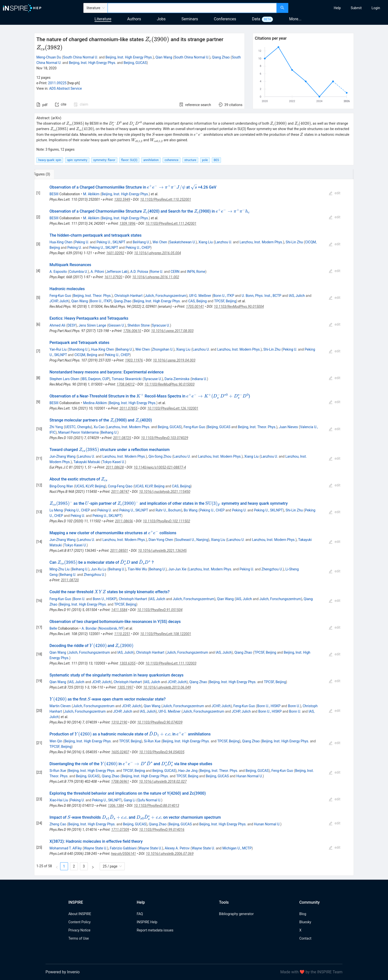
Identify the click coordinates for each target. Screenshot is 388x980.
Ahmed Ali (57, 325)
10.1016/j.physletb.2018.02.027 (163, 782)
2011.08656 (124, 521)
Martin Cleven (60, 706)
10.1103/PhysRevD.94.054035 (162, 752)
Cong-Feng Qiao (120, 486)
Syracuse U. (161, 325)
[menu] (339, 8)
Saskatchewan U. (182, 242)
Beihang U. (124, 349)
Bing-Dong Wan (61, 486)
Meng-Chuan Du (49, 57)
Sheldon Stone (139, 325)
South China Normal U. (81, 57)
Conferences (225, 19)
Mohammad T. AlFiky (66, 848)
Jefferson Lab (117, 272)
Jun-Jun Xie (177, 569)
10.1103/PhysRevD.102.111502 (167, 521)
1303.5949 (122, 199)
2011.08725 (122, 438)
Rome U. (157, 272)
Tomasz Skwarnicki (126, 379)
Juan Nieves (288, 427)
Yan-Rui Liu (58, 349)
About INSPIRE (80, 914)
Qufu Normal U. (149, 800)
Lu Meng (56, 510)
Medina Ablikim (95, 403)
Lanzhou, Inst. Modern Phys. (261, 242)
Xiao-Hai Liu (59, 800)
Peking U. (82, 242)
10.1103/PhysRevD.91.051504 (160, 610)
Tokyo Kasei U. (113, 462)
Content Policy (79, 922)
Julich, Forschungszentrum (166, 296)
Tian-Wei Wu (137, 569)
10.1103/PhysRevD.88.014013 (157, 806)
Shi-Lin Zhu (294, 242)
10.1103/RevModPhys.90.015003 (170, 384)
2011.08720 (70, 580)
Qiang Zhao (221, 57)
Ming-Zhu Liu (60, 569)
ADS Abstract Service (66, 88)
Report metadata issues (155, 930)
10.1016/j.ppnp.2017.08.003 (172, 331)
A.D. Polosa (139, 272)
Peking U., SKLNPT (111, 242)
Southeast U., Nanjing (192, 540)
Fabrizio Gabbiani (123, 848)
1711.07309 (120, 830)
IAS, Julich (297, 296)
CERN (175, 272)
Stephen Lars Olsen (64, 379)
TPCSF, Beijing (225, 301)
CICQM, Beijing (86, 355)
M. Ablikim (91, 194)
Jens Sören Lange (92, 325)
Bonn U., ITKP (224, 296)
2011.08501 (119, 551)
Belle (53, 628)
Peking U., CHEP (138, 248)
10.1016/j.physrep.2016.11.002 (156, 277)
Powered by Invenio (63, 972)
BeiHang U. (141, 242)
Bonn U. (79, 599)
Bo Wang (191, 510)
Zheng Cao (58, 824)
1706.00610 (132, 331)
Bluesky (305, 922)
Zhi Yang (56, 427)
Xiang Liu (206, 242)
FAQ (140, 914)
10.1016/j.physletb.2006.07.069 (170, 854)
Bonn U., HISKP (104, 599)
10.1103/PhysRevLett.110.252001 (166, 199)
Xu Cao (99, 427)
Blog (303, 914)
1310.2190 (119, 722)
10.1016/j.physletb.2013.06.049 (167, 687)
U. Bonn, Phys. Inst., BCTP (261, 296)
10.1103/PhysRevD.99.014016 (162, 830)
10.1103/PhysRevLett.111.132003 (171, 663)
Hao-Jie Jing (188, 771)
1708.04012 (126, 384)
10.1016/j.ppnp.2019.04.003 (174, 360)
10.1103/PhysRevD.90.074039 (160, 722)
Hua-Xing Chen (61, 242)
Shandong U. (79, 349)
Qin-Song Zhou (160, 456)
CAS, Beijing (198, 301)
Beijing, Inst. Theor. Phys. (92, 296)
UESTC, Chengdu (78, 427)
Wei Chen (160, 242)
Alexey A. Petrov (177, 848)
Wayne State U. (96, 848)
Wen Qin (56, 741)
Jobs (161, 19)
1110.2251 (122, 634)
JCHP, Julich (59, 301)
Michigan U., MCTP (237, 848)
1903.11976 (134, 360)
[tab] (51, 174)
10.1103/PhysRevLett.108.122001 (166, 634)
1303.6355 (128, 663)
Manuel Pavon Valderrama (79, 432)
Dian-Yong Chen (161, 540)
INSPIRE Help (147, 922)
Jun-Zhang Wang (62, 456)
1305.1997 (125, 687)
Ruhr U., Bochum (168, 510)
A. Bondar (89, 628)
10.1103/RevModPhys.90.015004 (239, 307)
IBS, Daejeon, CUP (95, 379)
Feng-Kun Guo (60, 296)
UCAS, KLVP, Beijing (90, 486)
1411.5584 (119, 610)
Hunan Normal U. (250, 776)
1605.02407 (120, 752)
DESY (72, 325)
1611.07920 (113, 277)
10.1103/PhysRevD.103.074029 (165, 438)
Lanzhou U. (223, 242)
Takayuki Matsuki (87, 462)
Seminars (190, 19)
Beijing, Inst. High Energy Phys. (129, 57)
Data (256, 19)
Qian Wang (164, 57)
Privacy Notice (79, 930)
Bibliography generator (236, 914)
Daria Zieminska (177, 379)
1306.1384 (116, 806)
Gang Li (130, 800)
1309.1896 (128, 224)
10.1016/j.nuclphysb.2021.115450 (165, 492)
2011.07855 (128, 408)
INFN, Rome (196, 272)
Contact (305, 938)
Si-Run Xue (152, 741)
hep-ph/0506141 (123, 854)
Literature (103, 19)
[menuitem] (337, 8)
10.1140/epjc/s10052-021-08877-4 (160, 467)
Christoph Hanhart (128, 296)
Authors (134, 19)
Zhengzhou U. (272, 569)
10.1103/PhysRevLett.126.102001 (173, 408)
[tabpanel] (194, 528)
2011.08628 (115, 467)
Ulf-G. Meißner (200, 296)
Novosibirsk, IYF (111, 628)
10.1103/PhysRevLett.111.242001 (171, 224)
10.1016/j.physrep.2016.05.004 (158, 253)
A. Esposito (58, 272)
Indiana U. (199, 379)
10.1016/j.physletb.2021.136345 (162, 551)
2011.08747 (120, 492)
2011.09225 (57, 83)
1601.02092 (115, 253)
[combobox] (192, 8)
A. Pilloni (97, 272)
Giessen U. (117, 325)
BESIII (54, 194)
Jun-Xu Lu (99, 569)
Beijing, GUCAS (135, 63)
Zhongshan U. (163, 349)
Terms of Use (79, 938)
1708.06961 (120, 782)
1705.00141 (195, 307)
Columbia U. (78, 272)
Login (376, 8)
